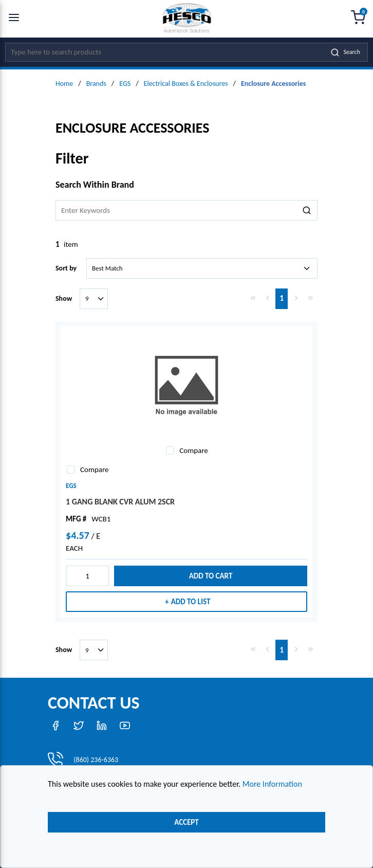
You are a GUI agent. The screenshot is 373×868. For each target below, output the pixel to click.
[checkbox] (170, 450)
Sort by (66, 268)
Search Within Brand (95, 185)
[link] (253, 298)
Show (64, 299)
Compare (193, 450)
